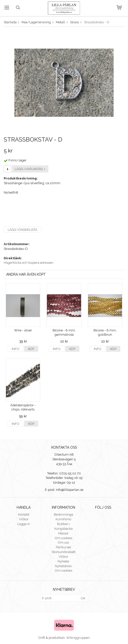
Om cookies (64, 538)
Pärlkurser (64, 547)
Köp (31, 349)
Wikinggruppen (78, 638)
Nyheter (64, 561)
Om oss (63, 542)
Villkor (24, 519)
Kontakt (24, 514)
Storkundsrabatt (64, 552)
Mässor (64, 533)
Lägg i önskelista (23, 230)
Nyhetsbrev (63, 566)
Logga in (24, 524)
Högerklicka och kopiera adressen (29, 263)
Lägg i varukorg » (30, 169)
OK (83, 598)
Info (16, 349)
